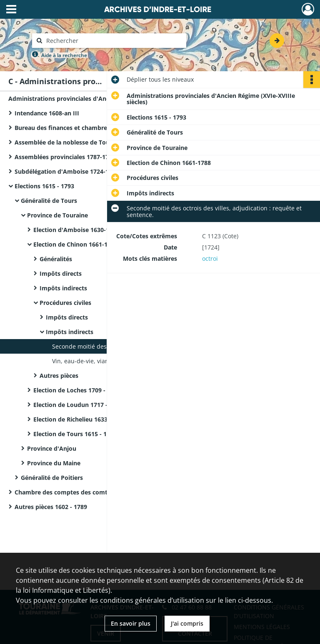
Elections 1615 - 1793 (44, 186)
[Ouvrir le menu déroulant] (11, 10)
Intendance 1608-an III (47, 113)
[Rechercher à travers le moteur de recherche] (113, 41)
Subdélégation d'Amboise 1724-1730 (67, 171)
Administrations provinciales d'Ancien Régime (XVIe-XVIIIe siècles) (92, 99)
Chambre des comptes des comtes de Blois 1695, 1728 (92, 492)
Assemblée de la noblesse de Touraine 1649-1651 (85, 142)
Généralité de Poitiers (52, 478)
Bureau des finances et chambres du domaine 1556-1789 (96, 128)
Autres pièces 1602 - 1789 (51, 507)
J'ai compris (187, 623)
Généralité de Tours (49, 201)
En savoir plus (131, 623)
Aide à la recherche (64, 55)
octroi (210, 258)
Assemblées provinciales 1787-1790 (65, 157)
